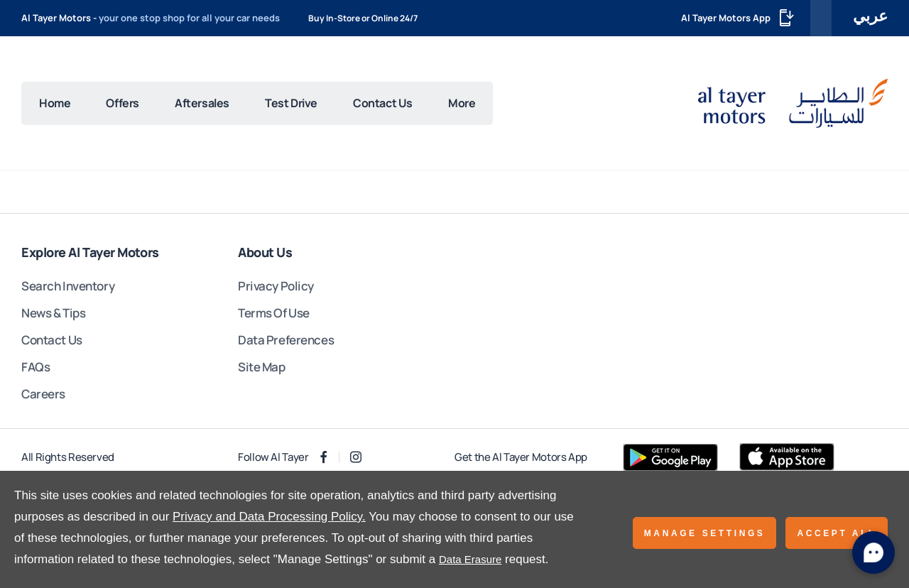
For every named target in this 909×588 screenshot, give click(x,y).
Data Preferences (286, 340)
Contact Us (52, 340)
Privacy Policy (276, 286)
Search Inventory (68, 286)
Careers (43, 394)
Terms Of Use (274, 313)
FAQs (36, 367)
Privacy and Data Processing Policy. (269, 517)
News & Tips (53, 313)
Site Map (262, 367)
